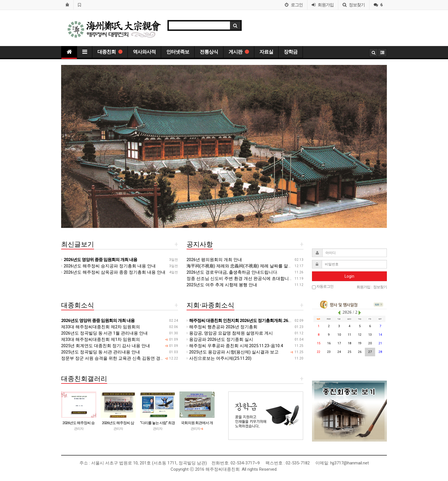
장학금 (291, 52)
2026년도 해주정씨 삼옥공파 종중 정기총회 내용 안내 (113, 272)
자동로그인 (323, 287)
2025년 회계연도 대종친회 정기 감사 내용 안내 (106, 346)
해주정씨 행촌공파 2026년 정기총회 (222, 327)
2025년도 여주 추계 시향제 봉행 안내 (222, 285)
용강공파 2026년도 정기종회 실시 (220, 339)
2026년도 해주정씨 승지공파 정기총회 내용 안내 (108, 266)
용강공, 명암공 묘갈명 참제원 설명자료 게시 (230, 333)
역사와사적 (144, 52)
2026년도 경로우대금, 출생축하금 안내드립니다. (232, 272)
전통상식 (209, 52)
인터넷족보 (178, 52)
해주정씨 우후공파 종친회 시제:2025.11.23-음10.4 (235, 346)
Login (349, 276)
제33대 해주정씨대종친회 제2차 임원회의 (101, 327)
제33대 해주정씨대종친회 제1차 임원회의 (101, 339)
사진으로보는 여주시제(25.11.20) (219, 358)
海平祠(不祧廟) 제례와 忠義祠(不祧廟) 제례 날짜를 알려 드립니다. (249, 266)
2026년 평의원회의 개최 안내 (214, 260)
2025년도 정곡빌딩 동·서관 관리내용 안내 (101, 352)
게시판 (239, 52)
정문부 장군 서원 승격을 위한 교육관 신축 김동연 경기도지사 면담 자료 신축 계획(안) (142, 358)
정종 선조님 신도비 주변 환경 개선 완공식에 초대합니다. (240, 279)
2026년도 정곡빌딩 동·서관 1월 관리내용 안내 (104, 333)
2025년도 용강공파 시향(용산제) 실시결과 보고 (233, 352)
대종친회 (110, 52)
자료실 (266, 52)
